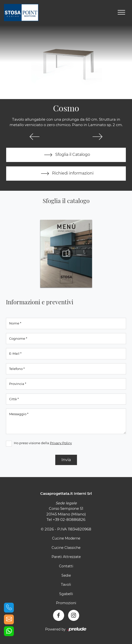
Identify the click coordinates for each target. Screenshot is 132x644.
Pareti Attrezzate (66, 557)
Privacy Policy (61, 443)
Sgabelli (66, 594)
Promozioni (66, 603)
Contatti (66, 566)
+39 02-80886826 (69, 520)
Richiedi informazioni (66, 174)
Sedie (66, 575)
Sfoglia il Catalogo (66, 155)
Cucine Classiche (66, 548)
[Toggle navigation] (121, 13)
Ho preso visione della (43, 443)
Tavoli (66, 585)
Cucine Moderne (66, 538)
